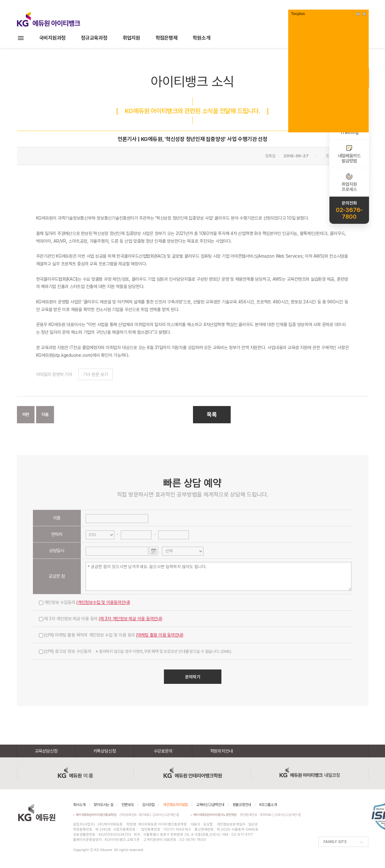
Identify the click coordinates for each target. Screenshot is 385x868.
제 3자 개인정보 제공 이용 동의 (101, 619)
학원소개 (201, 38)
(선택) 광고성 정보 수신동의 (135, 651)
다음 (45, 414)
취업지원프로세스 (349, 182)
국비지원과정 (53, 38)
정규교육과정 (94, 38)
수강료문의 (163, 751)
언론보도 (128, 805)
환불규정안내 (242, 805)
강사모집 (148, 805)
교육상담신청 (46, 751)
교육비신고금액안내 (210, 805)
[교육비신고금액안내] (166, 815)
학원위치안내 (222, 751)
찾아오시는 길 (103, 805)
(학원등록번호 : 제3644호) (234, 815)
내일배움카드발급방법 (349, 154)
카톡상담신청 (105, 751)
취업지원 (131, 38)
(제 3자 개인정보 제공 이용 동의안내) (131, 619)
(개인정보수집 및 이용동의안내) (103, 602)
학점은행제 (167, 38)
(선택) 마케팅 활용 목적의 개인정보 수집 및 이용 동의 (111, 635)
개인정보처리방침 (175, 805)
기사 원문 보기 (96, 374)
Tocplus (298, 14)
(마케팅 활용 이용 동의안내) (160, 635)
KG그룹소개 (268, 805)
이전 (26, 414)
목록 (212, 414)
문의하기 (193, 677)
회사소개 (79, 805)
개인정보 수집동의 (85, 602)
